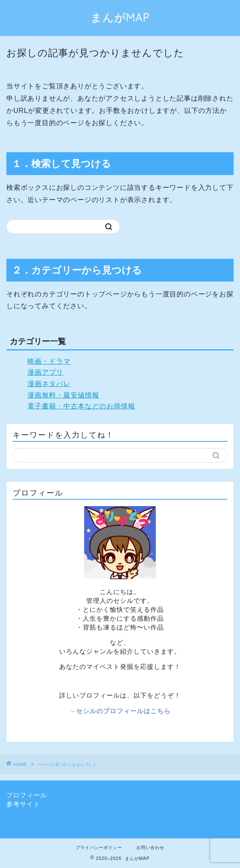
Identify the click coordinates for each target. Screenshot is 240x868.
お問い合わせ (150, 847)
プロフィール (27, 795)
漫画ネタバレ (49, 384)
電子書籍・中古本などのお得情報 (81, 406)
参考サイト (23, 804)
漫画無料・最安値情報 (63, 395)
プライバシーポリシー (99, 847)
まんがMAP (120, 17)
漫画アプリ (45, 372)
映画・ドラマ (49, 361)
